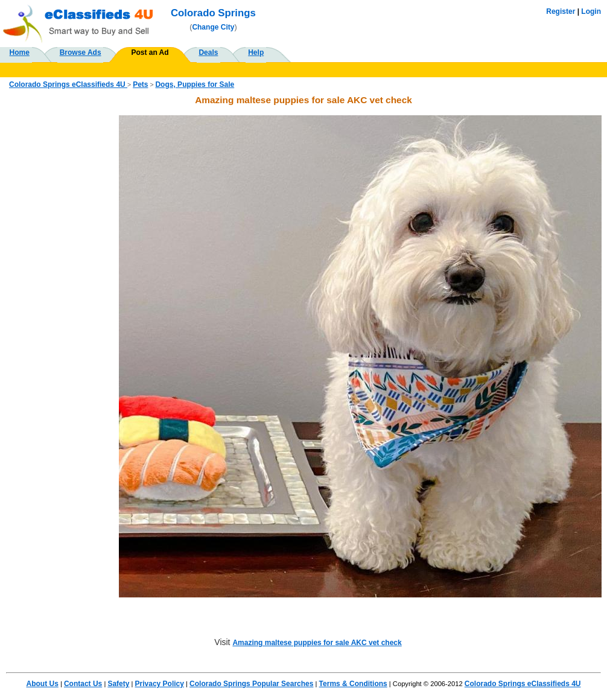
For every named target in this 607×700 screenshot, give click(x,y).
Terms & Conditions (353, 684)
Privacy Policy (160, 684)
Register (561, 11)
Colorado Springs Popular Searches (251, 684)
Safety (118, 684)
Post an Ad (150, 52)
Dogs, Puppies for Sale (195, 84)
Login (591, 11)
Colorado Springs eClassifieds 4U (68, 84)
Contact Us (83, 684)
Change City (213, 27)
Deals (208, 52)
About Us (42, 684)
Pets (140, 84)
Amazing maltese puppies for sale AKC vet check (317, 643)
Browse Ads (81, 52)
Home (20, 52)
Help (256, 52)
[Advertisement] (63, 296)
